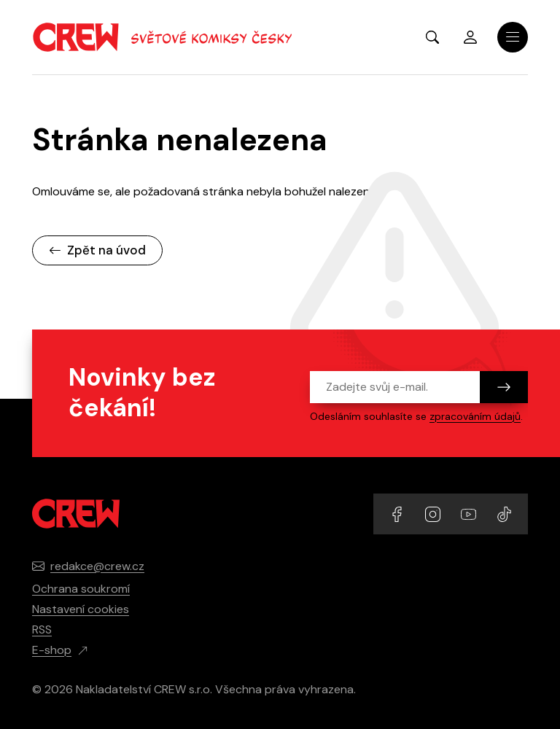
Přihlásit (470, 37)
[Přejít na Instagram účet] (434, 514)
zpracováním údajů (475, 416)
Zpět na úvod (97, 250)
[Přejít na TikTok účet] (504, 514)
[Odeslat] (504, 387)
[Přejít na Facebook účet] (398, 514)
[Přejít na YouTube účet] (470, 514)
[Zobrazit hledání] (432, 37)
